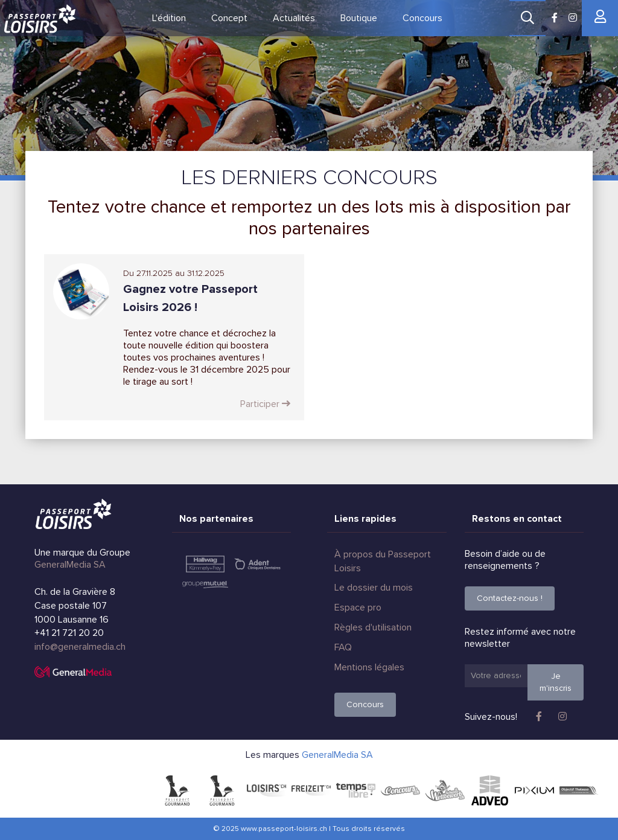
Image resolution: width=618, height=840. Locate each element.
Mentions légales (369, 667)
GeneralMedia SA (70, 565)
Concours (422, 18)
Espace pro (358, 608)
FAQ (343, 647)
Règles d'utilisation (373, 627)
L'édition (169, 18)
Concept (229, 18)
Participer (265, 404)
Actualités (294, 18)
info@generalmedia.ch (80, 647)
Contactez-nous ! (510, 598)
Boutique (359, 18)
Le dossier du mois (374, 588)
